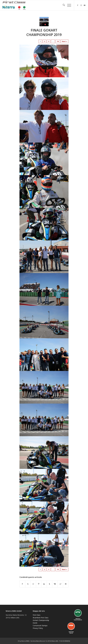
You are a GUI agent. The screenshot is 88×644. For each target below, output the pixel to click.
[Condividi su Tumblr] (49, 584)
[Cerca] (63, 5)
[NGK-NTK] (14, 5)
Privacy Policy (38, 628)
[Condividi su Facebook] (22, 584)
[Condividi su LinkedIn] (44, 584)
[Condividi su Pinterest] (39, 584)
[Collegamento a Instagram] (81, 5)
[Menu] (68, 5)
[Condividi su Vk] (55, 584)
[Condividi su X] (28, 584)
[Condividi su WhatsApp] (33, 584)
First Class (37, 615)
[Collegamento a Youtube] (85, 5)
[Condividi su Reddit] (60, 584)
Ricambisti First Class (41, 618)
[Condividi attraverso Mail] (66, 584)
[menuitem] (63, 5)
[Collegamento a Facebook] (78, 5)
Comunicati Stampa (40, 626)
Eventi (35, 623)
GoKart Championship (41, 620)
